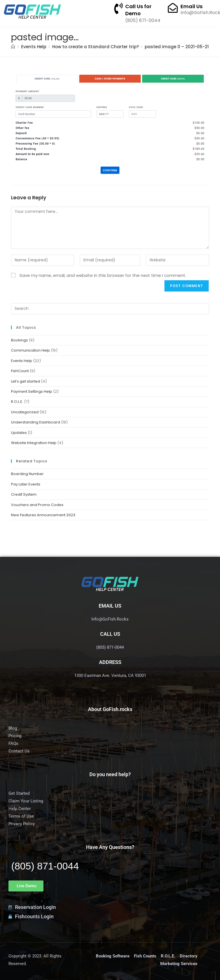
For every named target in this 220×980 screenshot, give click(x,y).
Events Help (22, 361)
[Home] (13, 47)
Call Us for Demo (138, 10)
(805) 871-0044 (45, 866)
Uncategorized (25, 412)
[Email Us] (173, 8)
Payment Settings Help (32, 391)
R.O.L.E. (17, 402)
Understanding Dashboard (36, 422)
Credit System (24, 494)
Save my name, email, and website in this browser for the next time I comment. (103, 275)
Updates (19, 433)
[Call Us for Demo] (118, 8)
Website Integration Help (34, 443)
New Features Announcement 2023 (43, 515)
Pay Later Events (26, 484)
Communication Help (30, 350)
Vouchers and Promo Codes (37, 505)
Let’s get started (26, 381)
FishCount (20, 371)
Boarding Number (27, 474)
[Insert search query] (110, 309)
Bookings (19, 340)
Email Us (192, 6)
